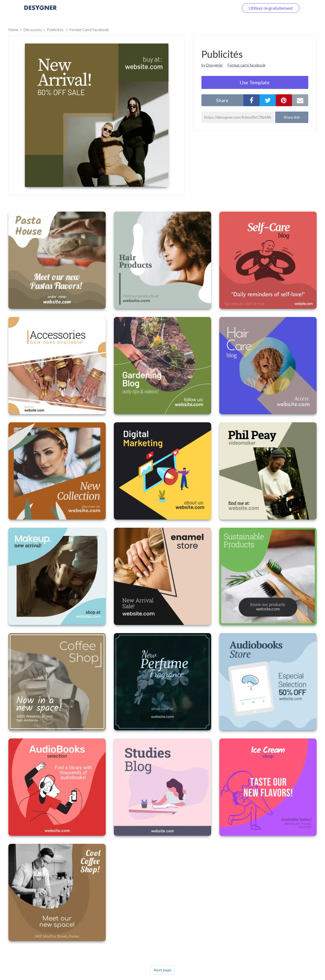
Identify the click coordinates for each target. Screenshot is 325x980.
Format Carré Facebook (89, 30)
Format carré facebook (247, 65)
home (13, 30)
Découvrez (33, 30)
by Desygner (212, 65)
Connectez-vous (217, 8)
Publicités (56, 30)
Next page (163, 970)
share (222, 100)
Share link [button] (292, 117)
